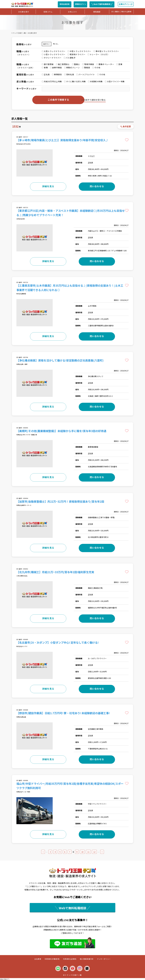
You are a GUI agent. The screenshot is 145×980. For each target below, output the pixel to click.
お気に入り (72, 12)
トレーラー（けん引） (98, 54)
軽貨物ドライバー (77, 54)
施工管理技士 (63, 64)
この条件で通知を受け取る (93, 100)
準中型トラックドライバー (106, 51)
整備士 (76, 64)
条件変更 (126, 126)
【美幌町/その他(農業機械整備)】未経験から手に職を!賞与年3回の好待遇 (61, 431)
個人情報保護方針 (87, 959)
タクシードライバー (52, 58)
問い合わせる (97, 186)
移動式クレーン (72, 68)
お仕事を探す (24, 12)
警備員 (86, 68)
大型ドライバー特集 (115, 81)
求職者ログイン (80, 4)
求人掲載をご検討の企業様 (121, 12)
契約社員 (69, 74)
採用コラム (48, 12)
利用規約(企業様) (70, 959)
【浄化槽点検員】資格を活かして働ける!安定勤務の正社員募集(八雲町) (60, 360)
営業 (119, 64)
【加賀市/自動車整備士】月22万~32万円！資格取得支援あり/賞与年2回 (60, 501)
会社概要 (38, 959)
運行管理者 (48, 64)
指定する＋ (47, 44)
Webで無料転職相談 (102, 4)
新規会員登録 (65, 4)
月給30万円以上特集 (52, 81)
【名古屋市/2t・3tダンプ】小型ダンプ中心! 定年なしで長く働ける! (57, 642)
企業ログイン (126, 4)
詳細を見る (48, 186)
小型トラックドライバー (54, 54)
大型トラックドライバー (54, 51)
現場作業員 (88, 64)
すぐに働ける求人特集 (75, 81)
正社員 (46, 74)
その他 (96, 68)
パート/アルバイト (86, 74)
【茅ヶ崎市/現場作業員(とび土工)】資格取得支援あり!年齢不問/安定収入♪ (62, 140)
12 (94, 852)
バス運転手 (70, 58)
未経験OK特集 (95, 81)
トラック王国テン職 (18, 33)
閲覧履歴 (97, 12)
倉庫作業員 (56, 68)
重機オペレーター (105, 64)
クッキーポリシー (104, 959)
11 (88, 852)
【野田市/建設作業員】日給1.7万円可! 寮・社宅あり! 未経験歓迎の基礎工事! (63, 713)
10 (82, 852)
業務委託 (57, 74)
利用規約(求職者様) (52, 959)
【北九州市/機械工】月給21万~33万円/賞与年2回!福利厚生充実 (55, 572)
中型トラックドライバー (79, 51)
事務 (45, 68)
